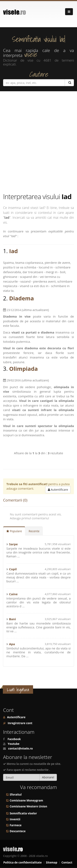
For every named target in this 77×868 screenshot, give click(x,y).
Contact (67, 862)
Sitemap (51, 862)
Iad (14, 251)
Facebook (14, 739)
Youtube (14, 744)
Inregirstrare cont (20, 723)
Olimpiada (24, 369)
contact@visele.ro (21, 749)
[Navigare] (69, 12)
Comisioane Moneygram (26, 800)
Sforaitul (16, 795)
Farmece (16, 825)
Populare (14, 531)
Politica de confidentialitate (22, 862)
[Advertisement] (38, 142)
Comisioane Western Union (28, 806)
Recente (34, 531)
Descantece (18, 831)
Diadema (22, 298)
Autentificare (58, 490)
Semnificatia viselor (23, 813)
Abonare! (48, 777)
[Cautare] (69, 83)
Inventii (15, 819)
